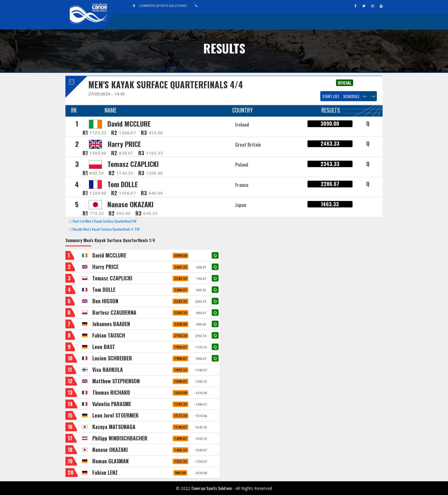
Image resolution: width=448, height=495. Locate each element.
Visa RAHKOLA (108, 370)
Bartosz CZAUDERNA (114, 312)
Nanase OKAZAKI (130, 204)
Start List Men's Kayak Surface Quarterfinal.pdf (104, 221)
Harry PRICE (124, 144)
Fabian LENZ (105, 472)
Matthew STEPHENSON (116, 381)
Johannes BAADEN (111, 324)
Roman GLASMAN (110, 461)
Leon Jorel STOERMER (115, 415)
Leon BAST (104, 347)
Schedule (351, 96)
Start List (331, 96)
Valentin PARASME (112, 404)
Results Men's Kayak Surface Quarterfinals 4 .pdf (106, 229)
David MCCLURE (129, 123)
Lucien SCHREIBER (112, 358)
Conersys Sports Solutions (212, 488)
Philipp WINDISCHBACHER (120, 438)
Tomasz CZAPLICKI (133, 164)
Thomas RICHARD (111, 392)
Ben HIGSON (105, 301)
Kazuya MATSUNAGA (114, 427)
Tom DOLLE (123, 184)
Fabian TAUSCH (109, 335)
